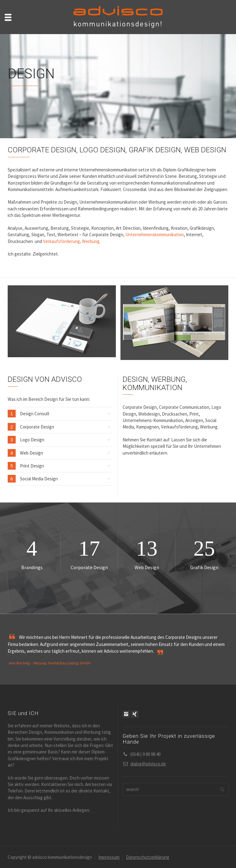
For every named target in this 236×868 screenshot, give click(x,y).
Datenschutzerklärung (148, 857)
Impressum (109, 857)
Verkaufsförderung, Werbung (71, 241)
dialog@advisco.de (148, 764)
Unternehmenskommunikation (155, 235)
